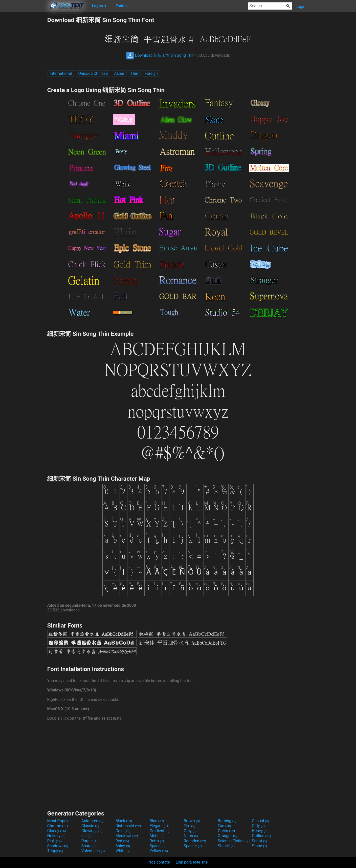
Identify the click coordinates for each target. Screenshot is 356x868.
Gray (190, 831)
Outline (262, 836)
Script (260, 841)
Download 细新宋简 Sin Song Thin (160, 55)
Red (122, 841)
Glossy (57, 831)
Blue (157, 821)
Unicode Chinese (93, 73)
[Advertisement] (23, 90)
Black (124, 821)
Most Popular (59, 821)
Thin (134, 73)
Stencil (226, 846)
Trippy (55, 851)
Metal (157, 836)
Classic (90, 826)
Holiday (56, 836)
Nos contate (159, 862)
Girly (258, 826)
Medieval (127, 836)
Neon (191, 836)
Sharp (89, 846)
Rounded (195, 841)
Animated (92, 821)
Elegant (160, 826)
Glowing (92, 831)
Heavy (261, 831)
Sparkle (193, 846)
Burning (227, 821)
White (123, 851)
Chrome (58, 826)
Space (157, 846)
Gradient (159, 831)
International (61, 73)
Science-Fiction (234, 841)
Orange (228, 836)
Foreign (151, 73)
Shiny (123, 846)
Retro (157, 841)
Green (226, 831)
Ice (86, 836)
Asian (119, 73)
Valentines (93, 851)
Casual (260, 821)
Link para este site (192, 862)
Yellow (159, 851)
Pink (55, 841)
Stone (259, 846)
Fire (189, 826)
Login (300, 7)
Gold (123, 831)
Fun (224, 826)
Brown (192, 821)
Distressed (128, 826)
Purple (90, 841)
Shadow (58, 846)
